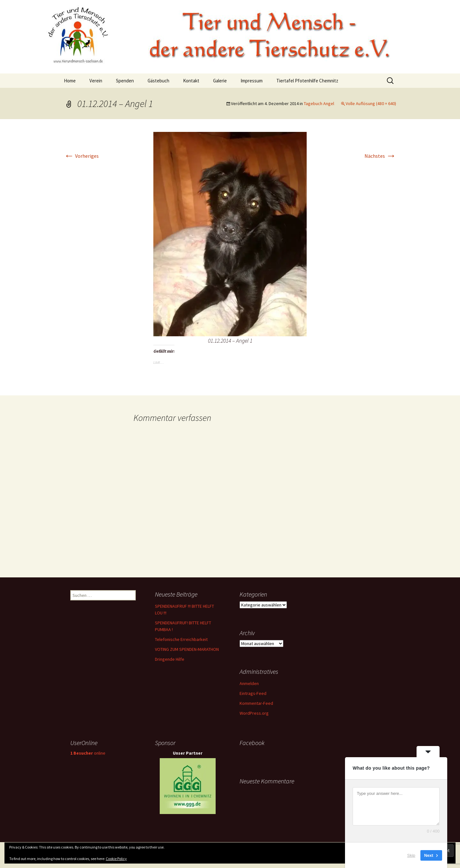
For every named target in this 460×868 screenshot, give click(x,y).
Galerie (220, 81)
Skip (411, 855)
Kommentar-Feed (256, 703)
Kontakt (191, 81)
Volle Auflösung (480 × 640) (371, 103)
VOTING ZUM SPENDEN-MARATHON (187, 649)
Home (70, 81)
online (88, 753)
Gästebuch (158, 81)
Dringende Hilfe (170, 659)
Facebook (252, 743)
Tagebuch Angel (319, 103)
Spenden (125, 81)
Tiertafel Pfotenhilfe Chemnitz (307, 81)
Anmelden (249, 683)
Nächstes (380, 156)
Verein (96, 81)
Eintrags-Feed (253, 693)
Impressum (252, 81)
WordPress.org (254, 713)
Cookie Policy (116, 859)
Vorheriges (81, 156)
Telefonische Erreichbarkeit (181, 639)
